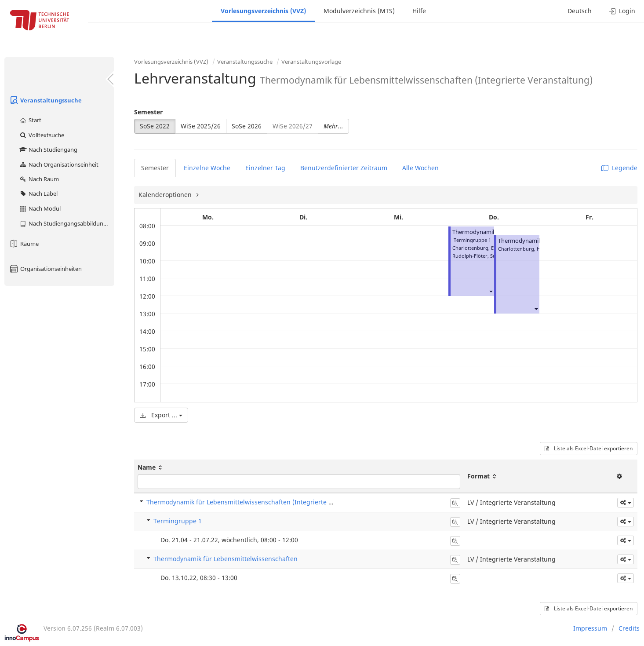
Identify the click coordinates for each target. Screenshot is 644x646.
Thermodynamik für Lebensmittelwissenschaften (226, 559)
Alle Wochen (420, 168)
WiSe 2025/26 (201, 126)
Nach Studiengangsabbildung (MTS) (67, 223)
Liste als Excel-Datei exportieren (589, 448)
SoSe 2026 (247, 126)
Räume (24, 244)
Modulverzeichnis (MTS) (359, 11)
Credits (629, 628)
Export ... (161, 415)
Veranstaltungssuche (45, 100)
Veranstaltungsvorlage (311, 62)
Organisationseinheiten (45, 269)
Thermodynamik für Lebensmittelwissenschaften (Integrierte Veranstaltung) (259, 502)
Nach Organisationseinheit (59, 164)
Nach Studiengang (48, 150)
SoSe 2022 (155, 126)
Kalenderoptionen (166, 195)
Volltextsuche (42, 135)
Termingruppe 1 (178, 521)
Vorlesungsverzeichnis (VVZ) (263, 11)
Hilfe (419, 11)
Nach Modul (40, 208)
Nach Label (38, 193)
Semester (148, 112)
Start (30, 120)
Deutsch (580, 11)
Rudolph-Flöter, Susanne (481, 256)
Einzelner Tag (265, 168)
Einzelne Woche (207, 168)
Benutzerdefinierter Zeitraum (344, 168)
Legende (619, 168)
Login (622, 11)
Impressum (590, 628)
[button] (491, 291)
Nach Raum (39, 179)
